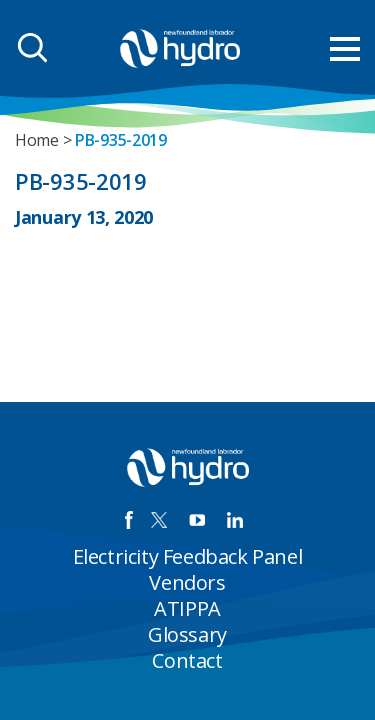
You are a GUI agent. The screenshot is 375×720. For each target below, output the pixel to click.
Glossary (187, 634)
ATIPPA (187, 608)
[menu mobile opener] (345, 49)
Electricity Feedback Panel (188, 556)
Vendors (187, 582)
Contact (187, 660)
